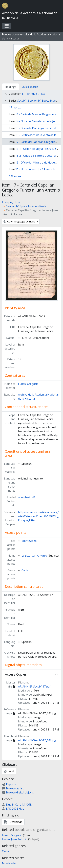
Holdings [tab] (10, 87)
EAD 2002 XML (13, 809)
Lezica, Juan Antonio (34, 556)
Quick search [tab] (30, 87)
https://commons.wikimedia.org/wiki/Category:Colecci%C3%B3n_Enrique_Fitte (38, 516)
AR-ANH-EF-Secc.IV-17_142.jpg (37, 740)
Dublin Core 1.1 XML (17, 805)
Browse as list (13, 788)
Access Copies (16, 674)
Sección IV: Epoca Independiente (26, 206)
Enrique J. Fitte (11, 202)
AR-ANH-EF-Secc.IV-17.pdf (34, 687)
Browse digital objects (18, 792)
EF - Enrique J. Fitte (34, 94)
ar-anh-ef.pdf (27, 497)
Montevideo (29, 541)
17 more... (15, 107)
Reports (9, 784)
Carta (25, 570)
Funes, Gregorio (28, 384)
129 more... (16, 176)
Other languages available (20, 222)
